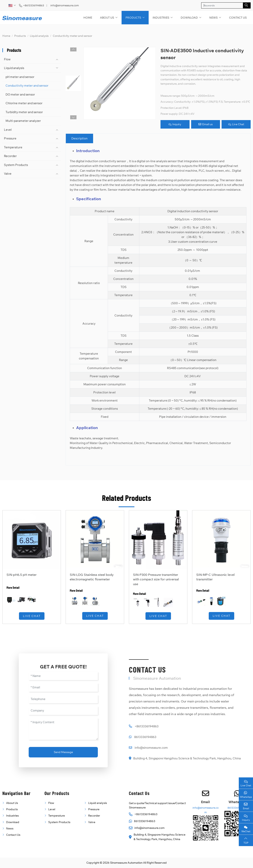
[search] (247, 5)
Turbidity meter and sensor (24, 112)
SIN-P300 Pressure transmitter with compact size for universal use (156, 579)
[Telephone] (63, 699)
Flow (7, 59)
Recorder (10, 156)
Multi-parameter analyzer (23, 121)
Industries (161, 18)
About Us (107, 18)
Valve (8, 174)
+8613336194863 (34, 5)
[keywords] (222, 5)
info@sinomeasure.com (65, 5)
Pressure (10, 138)
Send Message (63, 752)
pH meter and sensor (20, 77)
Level (8, 130)
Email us (206, 124)
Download (189, 18)
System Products (16, 165)
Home (88, 18)
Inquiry (175, 124)
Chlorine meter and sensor (24, 103)
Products (133, 18)
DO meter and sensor (20, 94)
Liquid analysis (14, 68)
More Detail (13, 587)
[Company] (63, 711)
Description (79, 138)
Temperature (13, 147)
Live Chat (236, 124)
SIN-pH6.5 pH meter (22, 575)
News (213, 18)
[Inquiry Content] (63, 729)
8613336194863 (145, 737)
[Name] (63, 676)
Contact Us (238, 18)
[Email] (63, 687)
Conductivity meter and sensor (27, 86)
